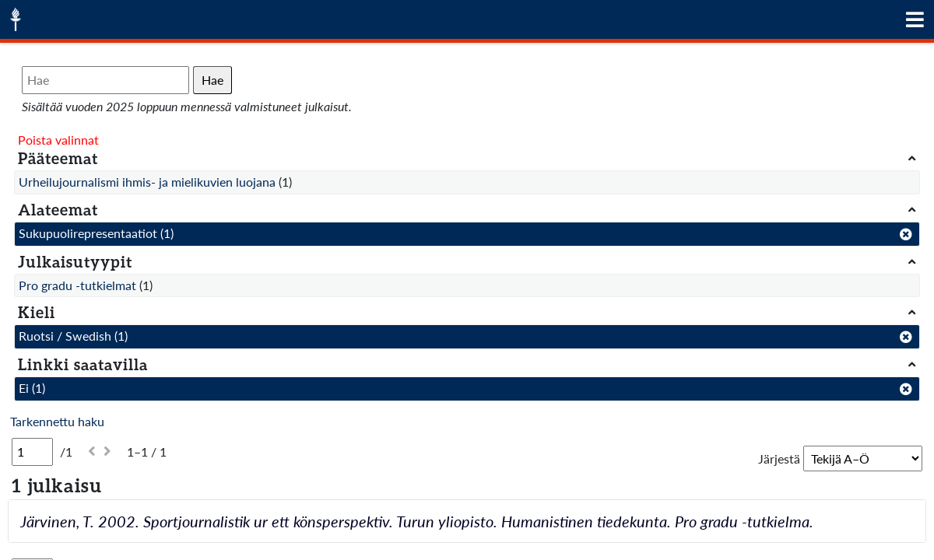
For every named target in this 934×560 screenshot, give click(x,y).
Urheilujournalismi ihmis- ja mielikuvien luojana (147, 182)
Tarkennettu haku (57, 421)
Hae (212, 80)
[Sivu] (32, 452)
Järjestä (779, 458)
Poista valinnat (58, 140)
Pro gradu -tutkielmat (77, 285)
